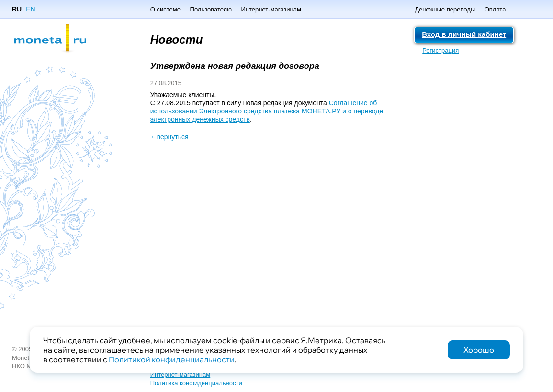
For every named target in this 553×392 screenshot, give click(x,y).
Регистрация (440, 50)
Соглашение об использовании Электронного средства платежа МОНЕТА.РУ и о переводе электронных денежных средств (267, 111)
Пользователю (211, 9)
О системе (165, 9)
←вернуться (169, 137)
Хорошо (479, 350)
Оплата (495, 9)
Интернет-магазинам (271, 9)
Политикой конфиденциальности (172, 359)
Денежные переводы (445, 9)
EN (30, 9)
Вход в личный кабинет (464, 34)
